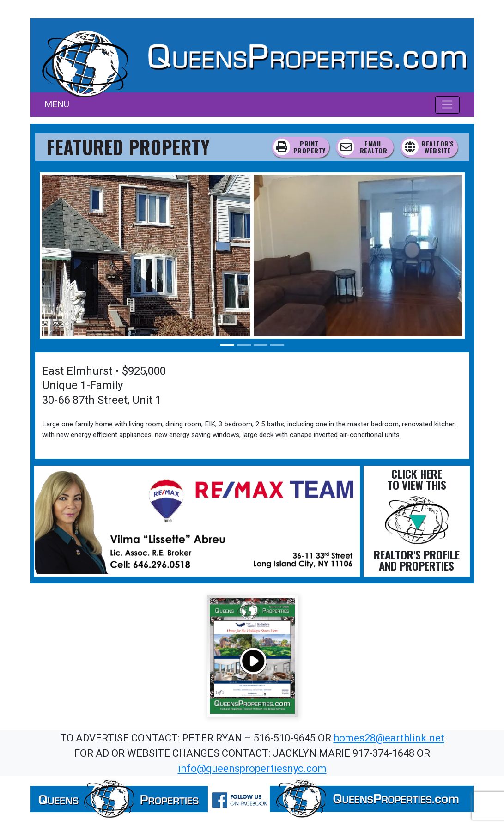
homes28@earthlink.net (389, 738)
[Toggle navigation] (447, 105)
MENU (57, 104)
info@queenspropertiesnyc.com (252, 768)
